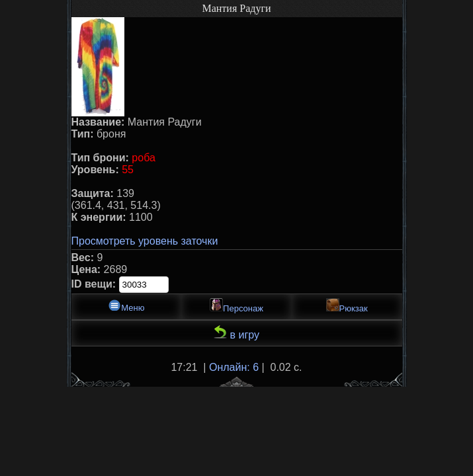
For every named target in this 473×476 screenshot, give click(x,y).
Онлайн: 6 (234, 367)
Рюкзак (347, 306)
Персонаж (236, 306)
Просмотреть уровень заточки (145, 241)
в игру (236, 333)
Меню (126, 306)
